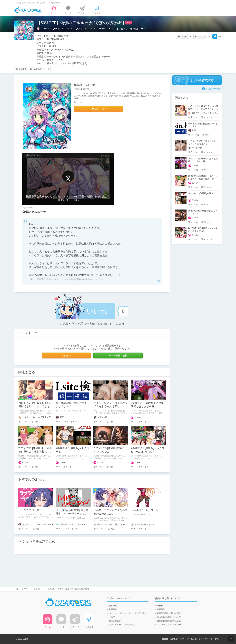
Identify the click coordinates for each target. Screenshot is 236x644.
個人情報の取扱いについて (169, 617)
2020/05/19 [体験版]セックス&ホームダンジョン (203, 230)
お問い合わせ (115, 621)
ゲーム (147, 28)
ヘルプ (112, 617)
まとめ (37, 589)
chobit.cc (32, 208)
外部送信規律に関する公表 (169, 621)
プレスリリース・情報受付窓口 (123, 625)
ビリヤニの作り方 (29, 510)
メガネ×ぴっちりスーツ (145, 510)
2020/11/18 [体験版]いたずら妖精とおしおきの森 (203, 160)
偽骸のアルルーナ (42, 69)
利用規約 (113, 609)
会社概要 (113, 606)
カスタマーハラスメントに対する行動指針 (128, 613)
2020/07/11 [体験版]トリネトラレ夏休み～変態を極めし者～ (35, 452)
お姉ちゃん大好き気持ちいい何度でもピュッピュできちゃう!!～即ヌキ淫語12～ (35, 406)
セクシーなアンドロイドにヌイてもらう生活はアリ (203, 142)
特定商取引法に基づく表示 (169, 613)
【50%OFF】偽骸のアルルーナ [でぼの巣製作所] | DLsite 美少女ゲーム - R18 (69, 279)
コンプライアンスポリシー (169, 625)
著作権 (160, 606)
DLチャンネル (29, 10)
